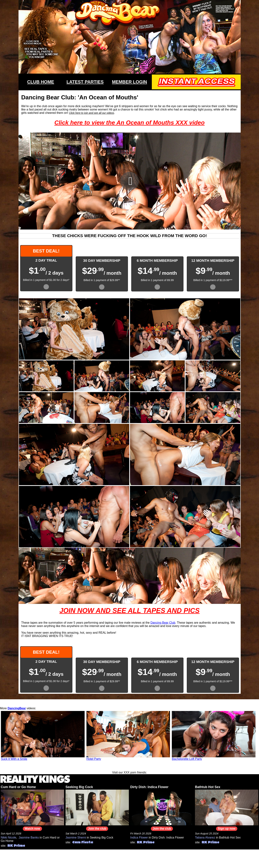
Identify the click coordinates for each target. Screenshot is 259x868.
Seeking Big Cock (79, 787)
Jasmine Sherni (76, 838)
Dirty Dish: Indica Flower (149, 787)
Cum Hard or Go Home (18, 787)
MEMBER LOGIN (129, 82)
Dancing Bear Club (163, 623)
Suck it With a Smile (14, 759)
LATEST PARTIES (85, 82)
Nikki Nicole (9, 838)
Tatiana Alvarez (205, 838)
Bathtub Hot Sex (208, 787)
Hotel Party (94, 759)
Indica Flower (139, 838)
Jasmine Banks (29, 838)
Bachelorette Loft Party (187, 759)
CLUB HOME (41, 82)
